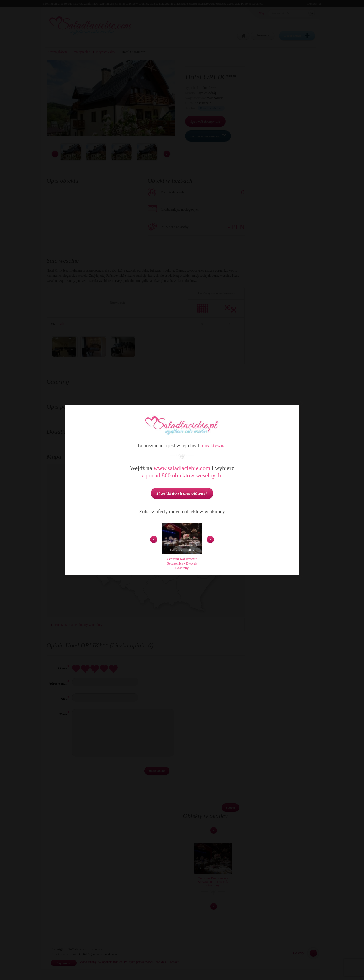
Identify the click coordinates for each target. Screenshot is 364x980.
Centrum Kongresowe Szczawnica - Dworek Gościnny (182, 563)
